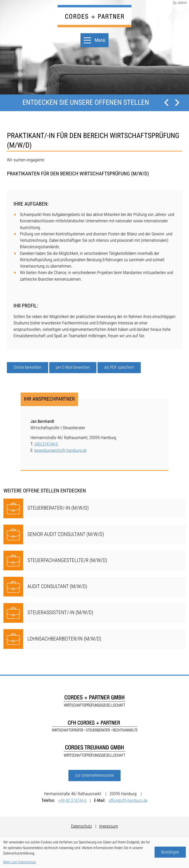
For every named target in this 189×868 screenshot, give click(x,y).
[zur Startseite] (95, 16)
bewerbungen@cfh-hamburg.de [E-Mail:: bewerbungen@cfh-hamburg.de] (61, 451)
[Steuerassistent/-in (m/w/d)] (94, 613)
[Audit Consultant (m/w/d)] (94, 587)
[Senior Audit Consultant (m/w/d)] (94, 534)
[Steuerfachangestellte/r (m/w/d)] (94, 561)
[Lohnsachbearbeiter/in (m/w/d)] (94, 639)
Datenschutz (82, 826)
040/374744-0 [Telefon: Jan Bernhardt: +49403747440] (46, 444)
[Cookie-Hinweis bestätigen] (170, 852)
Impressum (109, 826)
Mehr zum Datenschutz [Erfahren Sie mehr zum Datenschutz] (20, 862)
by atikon (180, 3)
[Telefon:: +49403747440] (74, 801)
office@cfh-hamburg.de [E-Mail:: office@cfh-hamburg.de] (128, 801)
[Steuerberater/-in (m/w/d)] (94, 508)
